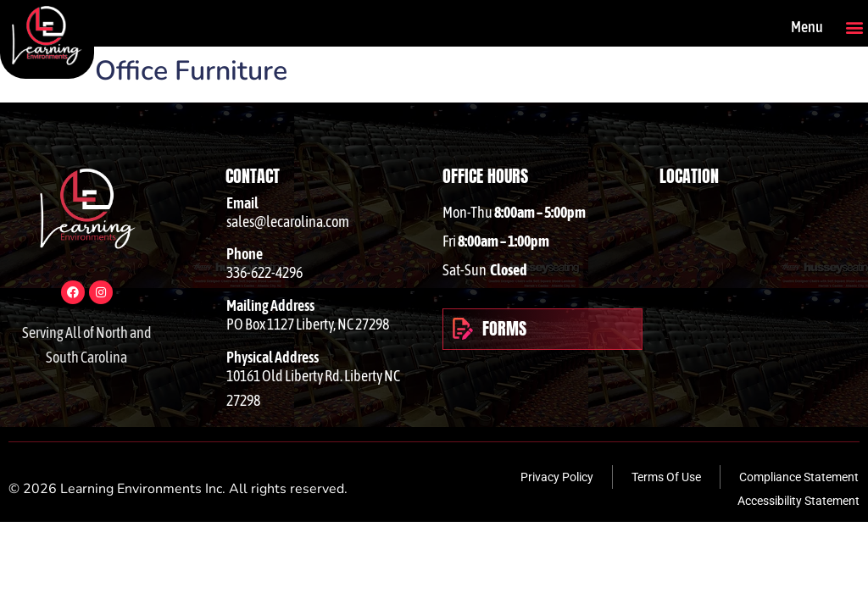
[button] (854, 27)
